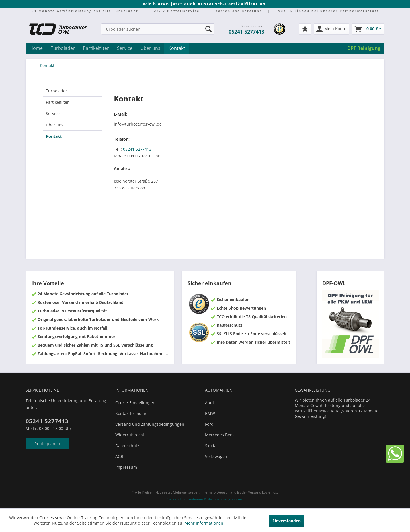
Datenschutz (127, 446)
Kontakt (54, 136)
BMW (210, 413)
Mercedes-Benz (220, 435)
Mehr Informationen (204, 523)
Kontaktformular (131, 413)
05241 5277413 (246, 32)
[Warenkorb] (368, 29)
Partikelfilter (57, 102)
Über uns (55, 125)
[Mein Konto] (332, 29)
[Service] (125, 48)
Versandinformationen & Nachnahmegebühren (205, 499)
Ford (209, 424)
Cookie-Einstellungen (135, 403)
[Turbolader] (63, 48)
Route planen (47, 444)
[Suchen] (208, 29)
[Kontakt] (177, 48)
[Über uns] (150, 48)
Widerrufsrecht (130, 435)
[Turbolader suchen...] (158, 29)
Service (53, 113)
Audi (209, 403)
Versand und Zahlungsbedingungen (150, 424)
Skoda (211, 446)
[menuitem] (158, 32)
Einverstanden (287, 521)
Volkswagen (216, 456)
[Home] (36, 48)
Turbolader (57, 91)
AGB (119, 456)
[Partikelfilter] (96, 48)
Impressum (126, 467)
